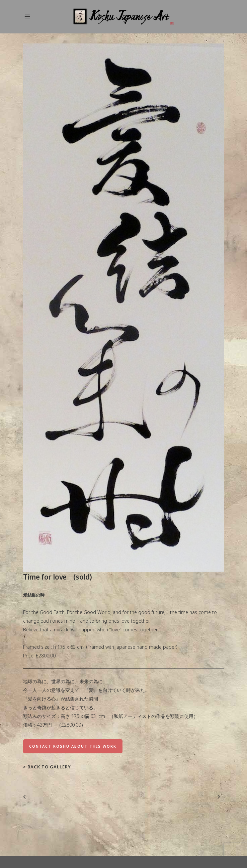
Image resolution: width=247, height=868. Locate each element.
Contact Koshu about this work (73, 746)
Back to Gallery (49, 767)
